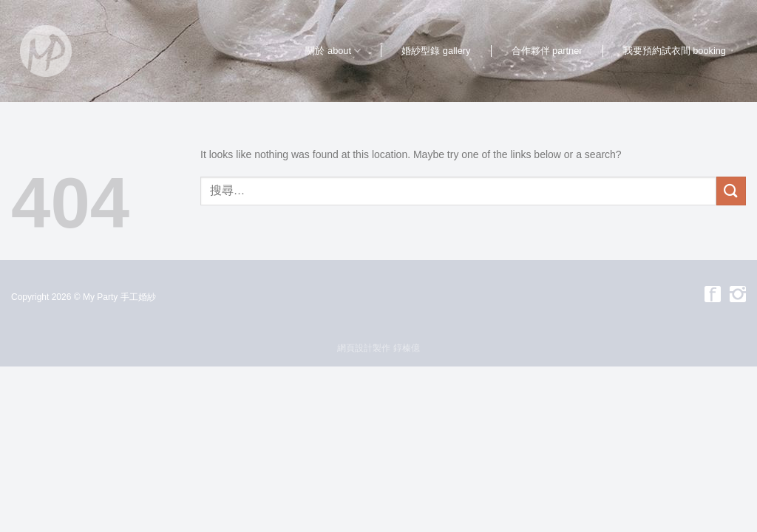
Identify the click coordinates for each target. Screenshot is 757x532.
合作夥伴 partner (547, 51)
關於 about (333, 51)
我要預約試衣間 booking (675, 51)
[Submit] (731, 191)
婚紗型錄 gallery (436, 51)
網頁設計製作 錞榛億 (378, 348)
